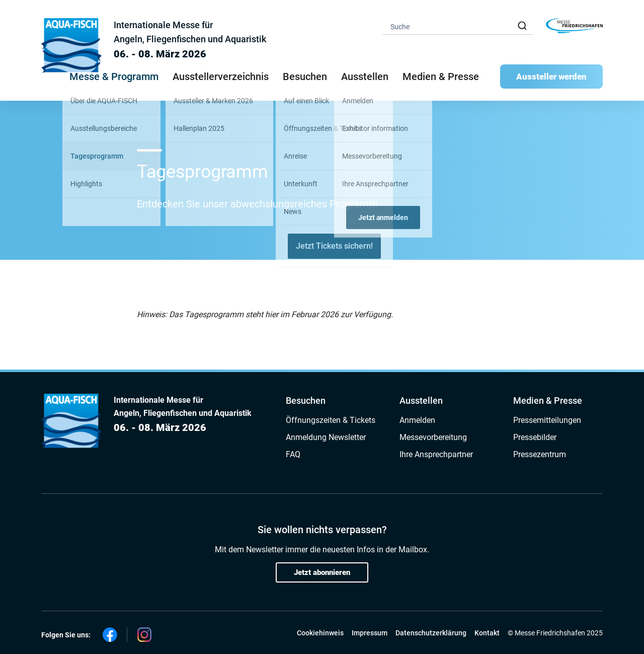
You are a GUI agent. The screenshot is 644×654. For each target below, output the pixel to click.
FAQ (293, 454)
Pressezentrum (540, 454)
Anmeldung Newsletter (326, 437)
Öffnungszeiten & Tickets (331, 420)
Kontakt (487, 633)
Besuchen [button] (305, 77)
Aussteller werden (551, 77)
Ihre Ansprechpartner (436, 454)
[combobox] (458, 26)
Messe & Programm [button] (114, 77)
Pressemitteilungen (547, 420)
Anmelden (417, 420)
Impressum (370, 633)
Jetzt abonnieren (322, 572)
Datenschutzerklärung (431, 633)
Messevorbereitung (433, 437)
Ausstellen (421, 401)
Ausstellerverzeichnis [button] (221, 77)
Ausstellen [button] (365, 77)
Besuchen (306, 401)
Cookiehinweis (320, 633)
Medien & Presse (441, 77)
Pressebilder (535, 437)
